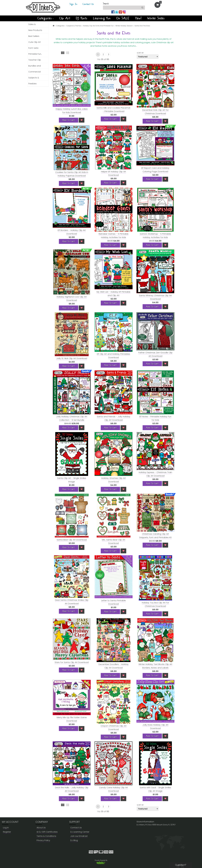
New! (139, 18)
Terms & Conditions (46, 836)
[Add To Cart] (69, 120)
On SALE (123, 18)
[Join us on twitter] (117, 12)
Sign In (73, 4)
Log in (6, 828)
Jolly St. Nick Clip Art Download (72, 358)
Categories (46, 18)
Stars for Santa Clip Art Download (72, 662)
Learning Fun (102, 18)
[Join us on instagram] (124, 12)
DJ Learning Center (80, 832)
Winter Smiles (156, 18)
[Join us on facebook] (113, 12)
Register (7, 832)
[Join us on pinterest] (121, 12)
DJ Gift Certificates (47, 832)
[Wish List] (82, 120)
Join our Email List (79, 836)
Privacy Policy (43, 840)
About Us (41, 828)
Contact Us (88, 4)
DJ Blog (74, 840)
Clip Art (65, 18)
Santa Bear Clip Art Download (72, 540)
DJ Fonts (82, 18)
